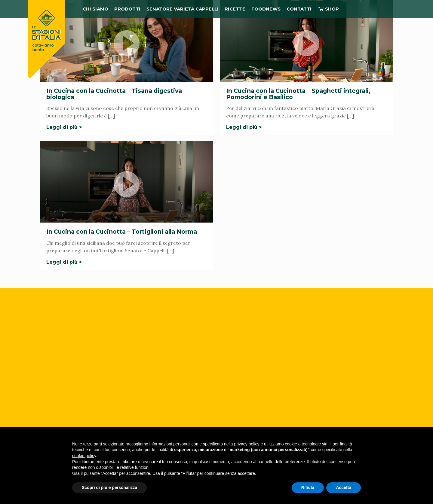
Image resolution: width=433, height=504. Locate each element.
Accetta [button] (344, 487)
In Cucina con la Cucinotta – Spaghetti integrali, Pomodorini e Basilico (298, 94)
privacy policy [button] (247, 444)
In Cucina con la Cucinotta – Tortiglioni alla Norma (122, 232)
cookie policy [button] (84, 456)
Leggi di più (62, 127)
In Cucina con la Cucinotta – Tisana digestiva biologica (114, 94)
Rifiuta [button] (308, 487)
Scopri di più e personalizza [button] (109, 487)
